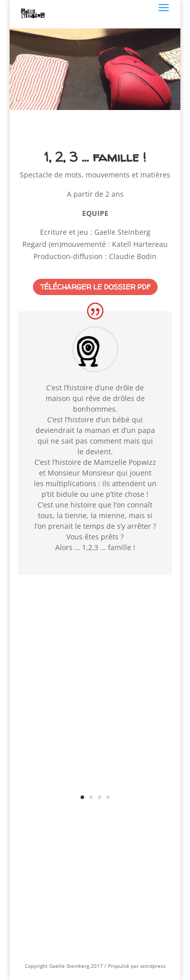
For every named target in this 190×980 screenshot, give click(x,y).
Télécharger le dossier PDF (95, 287)
